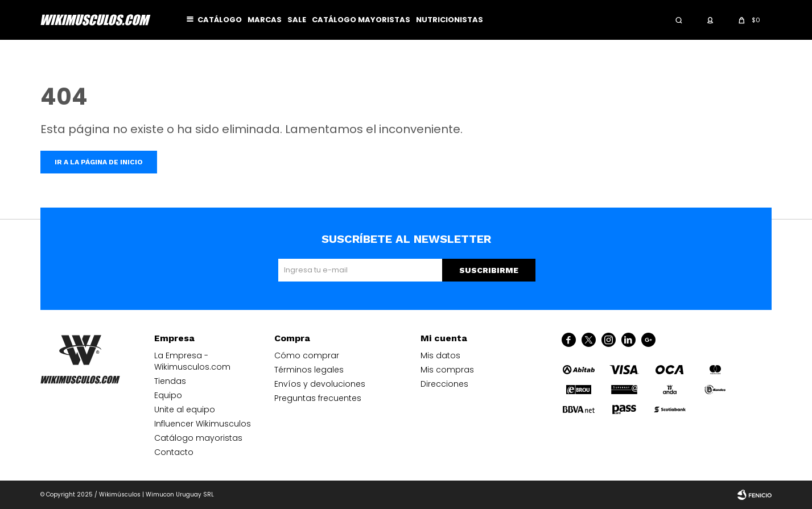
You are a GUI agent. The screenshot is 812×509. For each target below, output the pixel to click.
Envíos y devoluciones (320, 384)
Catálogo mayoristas (361, 20)
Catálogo (220, 20)
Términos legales (309, 370)
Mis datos (440, 355)
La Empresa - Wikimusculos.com (192, 361)
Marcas (265, 20)
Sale (297, 20)
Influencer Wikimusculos (203, 424)
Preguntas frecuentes (318, 398)
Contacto (174, 452)
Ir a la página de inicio (99, 162)
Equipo (168, 395)
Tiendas (170, 381)
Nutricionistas (450, 20)
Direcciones (444, 384)
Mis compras (447, 370)
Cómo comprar (307, 355)
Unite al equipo (185, 409)
